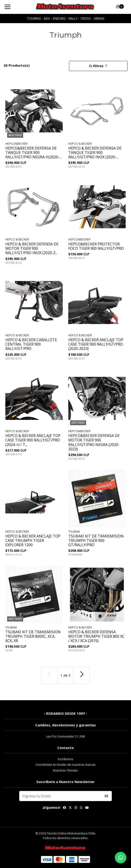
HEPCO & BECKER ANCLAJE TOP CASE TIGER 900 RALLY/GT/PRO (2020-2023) (96, 344)
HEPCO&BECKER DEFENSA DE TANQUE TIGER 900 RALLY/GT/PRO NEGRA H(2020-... (33, 153)
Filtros (98, 66)
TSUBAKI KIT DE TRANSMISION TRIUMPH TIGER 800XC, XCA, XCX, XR (33, 637)
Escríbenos (66, 759)
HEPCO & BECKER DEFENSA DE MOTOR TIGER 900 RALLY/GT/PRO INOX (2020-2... (32, 249)
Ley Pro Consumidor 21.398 (65, 736)
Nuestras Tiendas (65, 770)
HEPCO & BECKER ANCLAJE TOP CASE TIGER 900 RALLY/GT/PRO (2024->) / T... (33, 440)
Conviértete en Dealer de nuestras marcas (66, 765)
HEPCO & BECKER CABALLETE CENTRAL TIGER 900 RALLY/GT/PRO (31, 344)
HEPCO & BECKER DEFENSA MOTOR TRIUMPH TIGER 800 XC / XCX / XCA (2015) (96, 637)
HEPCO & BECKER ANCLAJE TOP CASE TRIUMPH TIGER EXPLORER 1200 (33, 541)
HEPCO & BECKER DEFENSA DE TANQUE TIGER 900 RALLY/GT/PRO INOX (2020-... (95, 153)
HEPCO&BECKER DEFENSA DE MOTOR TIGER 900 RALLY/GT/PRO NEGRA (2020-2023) (94, 442)
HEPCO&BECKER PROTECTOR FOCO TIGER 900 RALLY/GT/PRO (96, 246)
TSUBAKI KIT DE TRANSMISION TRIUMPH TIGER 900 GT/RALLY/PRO (96, 541)
